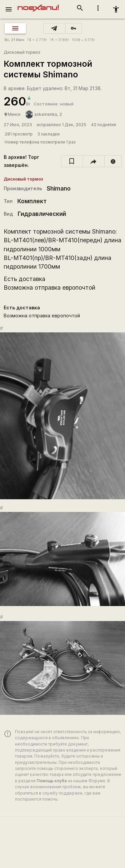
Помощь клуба (52, 781)
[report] (113, 161)
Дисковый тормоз (22, 52)
